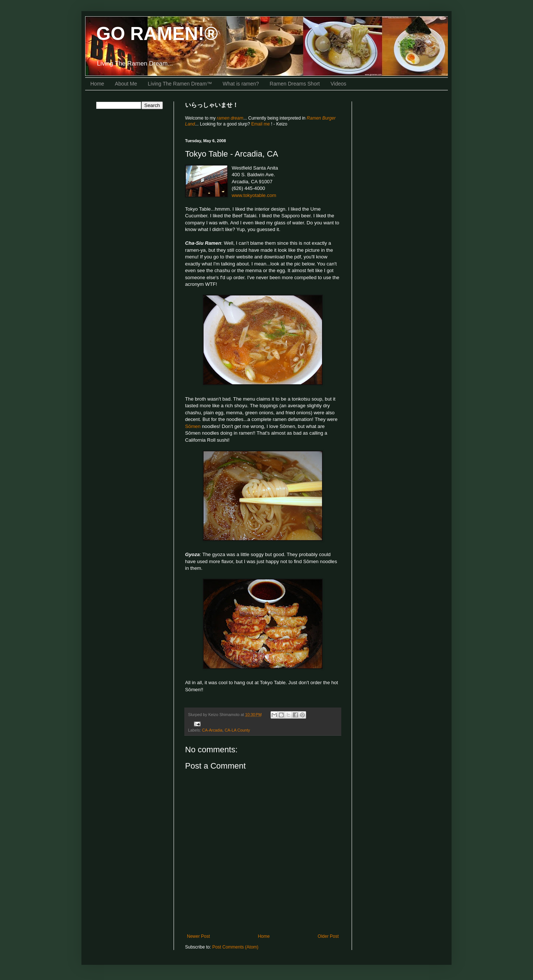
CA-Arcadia (212, 730)
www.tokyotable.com (254, 195)
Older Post (328, 936)
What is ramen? (241, 84)
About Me (126, 84)
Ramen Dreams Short (295, 84)
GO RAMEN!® (157, 34)
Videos (338, 84)
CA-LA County (237, 730)
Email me (261, 124)
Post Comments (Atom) (235, 947)
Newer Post (198, 936)
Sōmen (193, 426)
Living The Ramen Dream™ (180, 84)
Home (97, 84)
